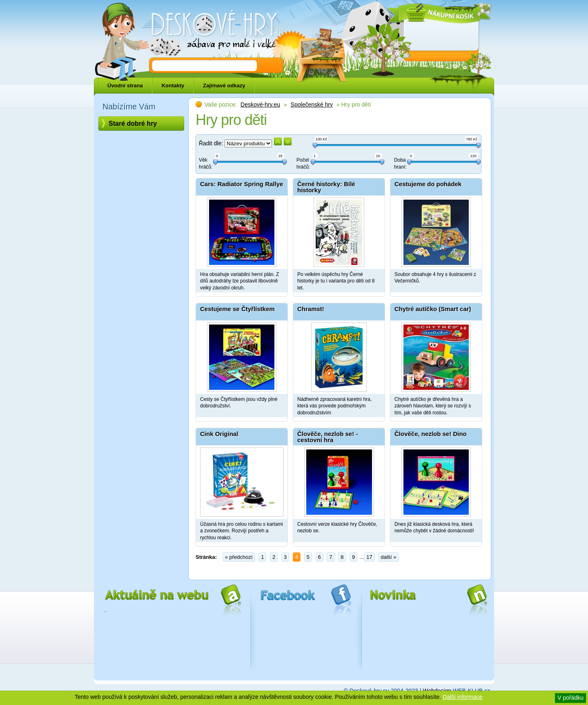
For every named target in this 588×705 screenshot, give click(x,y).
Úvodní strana (125, 86)
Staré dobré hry (133, 123)
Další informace (462, 697)
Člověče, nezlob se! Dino (431, 434)
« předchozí (239, 557)
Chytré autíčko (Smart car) (433, 309)
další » (388, 557)
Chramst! (311, 309)
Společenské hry (312, 105)
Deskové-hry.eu (260, 105)
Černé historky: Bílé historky (326, 187)
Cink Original (219, 434)
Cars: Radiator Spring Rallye (242, 184)
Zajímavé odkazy (224, 86)
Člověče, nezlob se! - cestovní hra (327, 437)
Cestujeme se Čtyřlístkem (237, 309)
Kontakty (173, 86)
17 (369, 557)
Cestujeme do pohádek (428, 184)
